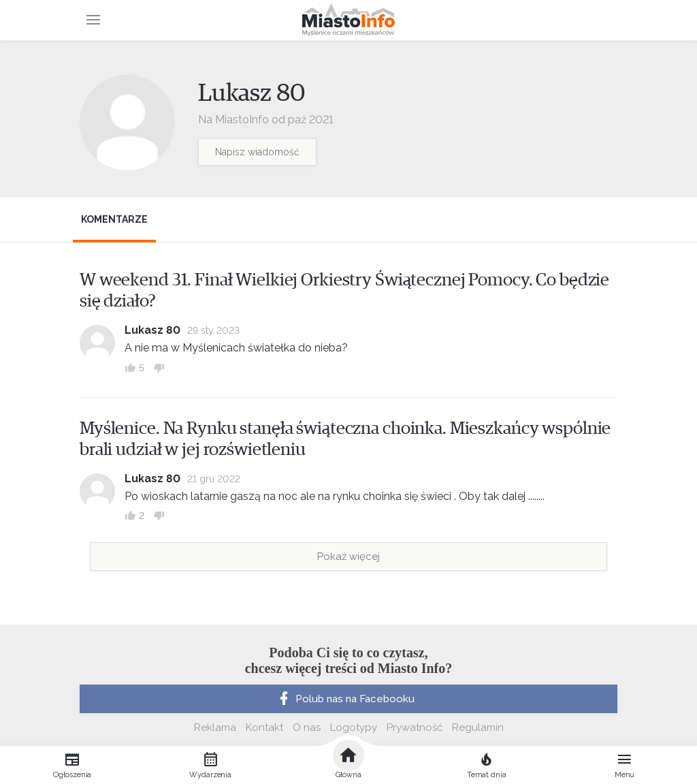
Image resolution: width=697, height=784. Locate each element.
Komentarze (114, 219)
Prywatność (415, 727)
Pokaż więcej (348, 556)
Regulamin (478, 727)
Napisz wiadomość (257, 152)
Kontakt (264, 727)
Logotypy (354, 727)
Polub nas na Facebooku (345, 699)
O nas (307, 727)
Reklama (215, 727)
